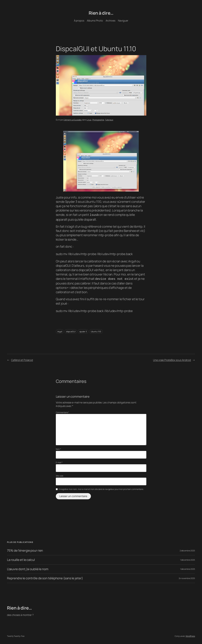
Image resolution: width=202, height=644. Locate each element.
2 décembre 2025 (187, 550)
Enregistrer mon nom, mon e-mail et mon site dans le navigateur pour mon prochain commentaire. (101, 489)
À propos (79, 21)
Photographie (98, 120)
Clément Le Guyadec (73, 120)
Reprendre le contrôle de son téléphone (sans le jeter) (45, 578)
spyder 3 (83, 331)
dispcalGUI (71, 331)
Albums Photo (95, 21)
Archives (110, 21)
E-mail (59, 462)
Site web (60, 475)
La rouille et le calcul (21, 559)
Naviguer (123, 21)
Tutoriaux (109, 120)
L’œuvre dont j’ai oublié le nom (28, 569)
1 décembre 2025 (188, 559)
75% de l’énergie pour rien (25, 550)
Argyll (60, 331)
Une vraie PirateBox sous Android (172, 359)
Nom (58, 448)
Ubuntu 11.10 (96, 331)
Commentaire (62, 412)
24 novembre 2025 (187, 578)
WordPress (190, 635)
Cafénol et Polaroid (22, 359)
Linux (89, 120)
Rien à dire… (101, 13)
